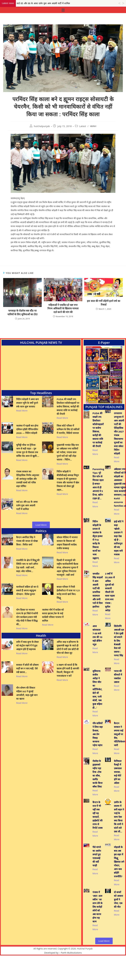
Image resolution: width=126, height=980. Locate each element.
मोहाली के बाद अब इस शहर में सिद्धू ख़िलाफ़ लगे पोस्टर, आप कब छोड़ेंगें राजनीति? (119, 886)
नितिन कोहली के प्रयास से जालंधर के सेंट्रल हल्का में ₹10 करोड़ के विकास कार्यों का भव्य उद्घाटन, (98, 547)
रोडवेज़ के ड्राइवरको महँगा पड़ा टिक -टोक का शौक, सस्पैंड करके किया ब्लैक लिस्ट (98, 794)
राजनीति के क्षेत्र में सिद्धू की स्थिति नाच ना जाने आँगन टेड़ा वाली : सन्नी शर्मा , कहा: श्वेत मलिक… (28, 566)
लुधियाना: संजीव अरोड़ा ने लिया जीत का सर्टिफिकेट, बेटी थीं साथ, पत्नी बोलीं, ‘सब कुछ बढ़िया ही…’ (97, 703)
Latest (83, 126)
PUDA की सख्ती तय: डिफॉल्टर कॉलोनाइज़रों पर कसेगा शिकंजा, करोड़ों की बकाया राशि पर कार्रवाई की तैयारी (68, 406)
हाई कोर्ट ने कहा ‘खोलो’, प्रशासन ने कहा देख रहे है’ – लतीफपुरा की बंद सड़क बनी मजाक (119, 545)
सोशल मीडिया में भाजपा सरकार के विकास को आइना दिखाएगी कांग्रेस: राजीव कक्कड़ (67, 543)
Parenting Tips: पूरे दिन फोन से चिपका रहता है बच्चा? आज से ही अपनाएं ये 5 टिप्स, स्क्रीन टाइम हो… (98, 491)
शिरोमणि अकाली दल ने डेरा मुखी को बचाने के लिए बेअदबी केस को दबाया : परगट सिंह (119, 651)
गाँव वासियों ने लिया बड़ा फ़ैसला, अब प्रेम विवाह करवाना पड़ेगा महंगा (98, 748)
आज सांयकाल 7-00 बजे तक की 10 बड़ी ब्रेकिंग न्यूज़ (97, 645)
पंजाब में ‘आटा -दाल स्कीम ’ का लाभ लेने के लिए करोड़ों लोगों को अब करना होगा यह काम (98, 930)
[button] (63, 10)
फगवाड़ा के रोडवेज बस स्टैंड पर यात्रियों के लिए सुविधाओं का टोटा (23, 312)
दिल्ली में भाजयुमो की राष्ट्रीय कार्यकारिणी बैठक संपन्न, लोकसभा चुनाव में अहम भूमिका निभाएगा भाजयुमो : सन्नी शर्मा (68, 567)
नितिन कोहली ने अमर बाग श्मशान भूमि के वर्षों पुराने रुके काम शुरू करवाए (27, 403)
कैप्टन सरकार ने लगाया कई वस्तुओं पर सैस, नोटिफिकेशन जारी (119, 748)
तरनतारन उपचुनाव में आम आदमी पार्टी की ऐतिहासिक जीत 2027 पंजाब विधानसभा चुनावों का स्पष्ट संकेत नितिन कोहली (119, 433)
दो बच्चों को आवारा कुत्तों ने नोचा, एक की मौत (118, 923)
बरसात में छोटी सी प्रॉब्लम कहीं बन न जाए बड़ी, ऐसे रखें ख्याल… (27, 668)
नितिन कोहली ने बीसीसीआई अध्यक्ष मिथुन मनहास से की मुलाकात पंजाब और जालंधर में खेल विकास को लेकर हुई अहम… (68, 484)
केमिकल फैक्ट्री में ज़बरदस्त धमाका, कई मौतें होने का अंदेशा (118, 792)
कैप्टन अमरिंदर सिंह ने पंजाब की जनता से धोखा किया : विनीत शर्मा (27, 541)
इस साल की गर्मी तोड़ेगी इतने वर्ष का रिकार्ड (103, 303)
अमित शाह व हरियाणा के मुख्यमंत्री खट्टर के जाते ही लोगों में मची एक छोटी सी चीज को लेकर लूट (68, 647)
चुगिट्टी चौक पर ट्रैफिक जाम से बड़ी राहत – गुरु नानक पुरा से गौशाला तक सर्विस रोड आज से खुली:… (28, 454)
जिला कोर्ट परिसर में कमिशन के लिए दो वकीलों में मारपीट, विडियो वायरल (68, 429)
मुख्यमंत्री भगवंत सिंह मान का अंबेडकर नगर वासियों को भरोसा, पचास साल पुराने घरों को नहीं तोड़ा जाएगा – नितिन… (68, 456)
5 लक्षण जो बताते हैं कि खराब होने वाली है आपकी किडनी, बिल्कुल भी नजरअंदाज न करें (68, 670)
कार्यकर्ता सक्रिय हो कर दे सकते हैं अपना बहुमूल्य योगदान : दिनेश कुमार (27, 590)
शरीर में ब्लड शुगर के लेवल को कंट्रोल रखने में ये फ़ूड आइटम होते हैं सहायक (27, 645)
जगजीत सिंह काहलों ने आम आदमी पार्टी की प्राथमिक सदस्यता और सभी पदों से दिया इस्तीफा (98, 597)
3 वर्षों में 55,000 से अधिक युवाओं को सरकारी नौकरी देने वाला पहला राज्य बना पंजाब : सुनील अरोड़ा (110, 599)
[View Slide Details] (104, 375)
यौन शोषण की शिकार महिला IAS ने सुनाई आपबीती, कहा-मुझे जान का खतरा (27, 693)
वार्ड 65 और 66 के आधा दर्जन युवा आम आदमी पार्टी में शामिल (27, 509)
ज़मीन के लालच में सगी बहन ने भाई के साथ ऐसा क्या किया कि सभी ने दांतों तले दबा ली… (119, 841)
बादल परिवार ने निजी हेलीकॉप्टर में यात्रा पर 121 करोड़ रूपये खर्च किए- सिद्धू (68, 592)
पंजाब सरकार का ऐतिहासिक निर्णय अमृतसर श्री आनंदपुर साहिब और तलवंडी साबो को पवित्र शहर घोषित (28, 482)
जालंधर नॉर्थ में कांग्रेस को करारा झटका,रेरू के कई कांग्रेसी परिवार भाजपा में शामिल (53, 615)
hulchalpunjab (42, 126)
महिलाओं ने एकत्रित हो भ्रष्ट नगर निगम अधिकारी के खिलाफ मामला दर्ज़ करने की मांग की (63, 308)
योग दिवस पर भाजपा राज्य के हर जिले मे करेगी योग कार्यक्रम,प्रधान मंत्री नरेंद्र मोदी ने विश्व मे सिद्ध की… (27, 617)
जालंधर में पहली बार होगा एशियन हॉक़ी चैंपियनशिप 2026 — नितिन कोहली (27, 429)
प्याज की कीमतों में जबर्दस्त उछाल (118, 690)
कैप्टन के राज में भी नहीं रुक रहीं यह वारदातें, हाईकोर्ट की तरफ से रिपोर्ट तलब (98, 839)
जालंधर (93, 126)
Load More (41, 525)
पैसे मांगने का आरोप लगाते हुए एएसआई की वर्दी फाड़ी (97, 880)
